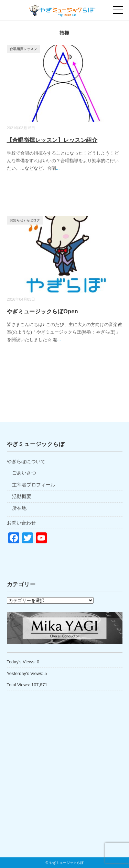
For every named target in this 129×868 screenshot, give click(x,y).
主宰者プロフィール (34, 485)
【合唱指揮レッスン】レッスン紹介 (52, 140)
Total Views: (19, 685)
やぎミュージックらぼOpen (43, 311)
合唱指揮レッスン (23, 49)
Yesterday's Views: (26, 673)
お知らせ (17, 220)
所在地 (19, 508)
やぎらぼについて (26, 461)
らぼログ (33, 220)
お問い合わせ (21, 523)
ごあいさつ (24, 473)
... (58, 168)
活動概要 (22, 496)
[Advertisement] (65, 788)
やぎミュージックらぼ (66, 863)
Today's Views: (22, 662)
